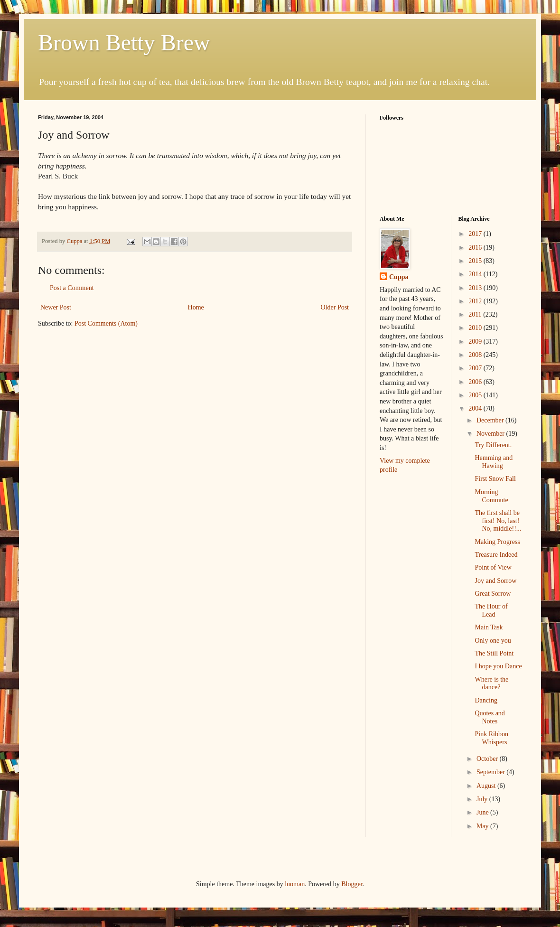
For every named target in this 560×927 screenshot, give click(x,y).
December (491, 420)
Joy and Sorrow (495, 581)
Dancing (486, 700)
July (483, 799)
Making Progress (497, 542)
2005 (476, 395)
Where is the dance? (491, 684)
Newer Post (56, 307)
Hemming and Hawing (494, 462)
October (488, 759)
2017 (476, 234)
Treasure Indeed (496, 555)
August (487, 786)
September (491, 772)
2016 (476, 248)
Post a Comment (72, 288)
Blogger (352, 884)
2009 (476, 342)
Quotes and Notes (490, 717)
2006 (476, 382)
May (483, 826)
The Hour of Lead (491, 610)
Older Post (335, 307)
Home (196, 307)
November (491, 434)
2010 (476, 328)
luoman (295, 884)
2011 (476, 314)
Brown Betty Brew (124, 42)
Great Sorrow (493, 594)
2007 (476, 368)
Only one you (493, 641)
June (483, 812)
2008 (476, 355)
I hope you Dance (498, 666)
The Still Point (494, 653)
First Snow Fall (495, 479)
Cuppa (399, 277)
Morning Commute (491, 496)
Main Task (489, 627)
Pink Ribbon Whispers (491, 738)
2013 (476, 288)
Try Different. (493, 445)
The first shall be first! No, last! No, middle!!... (498, 521)
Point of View (493, 567)
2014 (476, 274)
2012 (476, 301)
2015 (476, 261)
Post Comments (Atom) (106, 323)
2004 (476, 408)
